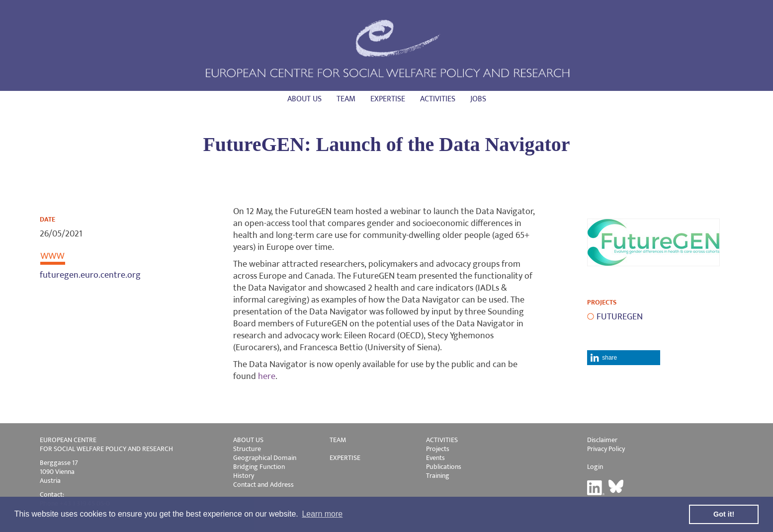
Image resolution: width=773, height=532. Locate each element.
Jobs (478, 99)
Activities (438, 99)
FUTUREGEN (620, 317)
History (244, 476)
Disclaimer (602, 440)
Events (435, 458)
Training (438, 476)
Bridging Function (259, 467)
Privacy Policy (606, 449)
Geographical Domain (265, 458)
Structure (247, 449)
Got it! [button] (724, 514)
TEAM (338, 440)
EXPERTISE (345, 458)
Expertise (388, 99)
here (267, 377)
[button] (624, 358)
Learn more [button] (322, 514)
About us (304, 99)
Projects (438, 449)
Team (346, 99)
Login (595, 467)
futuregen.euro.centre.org (90, 275)
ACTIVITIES (442, 440)
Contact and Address (263, 485)
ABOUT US (248, 440)
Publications (444, 467)
